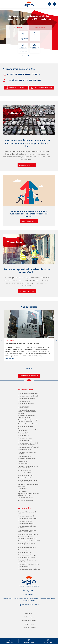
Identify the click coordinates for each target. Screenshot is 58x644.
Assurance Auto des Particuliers (35, 47)
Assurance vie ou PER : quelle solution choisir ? (28, 494)
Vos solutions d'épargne (26, 513)
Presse (33, 613)
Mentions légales (29, 629)
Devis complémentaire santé (43, 87)
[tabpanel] (29, 44)
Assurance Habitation (25, 450)
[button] (57, 352)
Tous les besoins (28, 56)
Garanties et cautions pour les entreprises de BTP (28, 479)
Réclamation (29, 626)
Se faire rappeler (48, 642)
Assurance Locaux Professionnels (29, 459)
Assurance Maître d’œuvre (26, 570)
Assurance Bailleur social (26, 536)
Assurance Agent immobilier (27, 528)
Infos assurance (45, 611)
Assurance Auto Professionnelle (28, 408)
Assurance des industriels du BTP (29, 553)
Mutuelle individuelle (25, 483)
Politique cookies (29, 636)
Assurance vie (35, 34)
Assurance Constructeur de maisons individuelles (27, 543)
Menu (4, 4)
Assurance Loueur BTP (25, 565)
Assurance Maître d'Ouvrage (27, 567)
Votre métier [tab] (40, 27)
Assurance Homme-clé (25, 453)
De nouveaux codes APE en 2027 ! (22, 356)
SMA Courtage (18, 611)
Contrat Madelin (23, 476)
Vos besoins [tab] (17, 27)
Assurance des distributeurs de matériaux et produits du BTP (28, 550)
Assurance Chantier (24, 413)
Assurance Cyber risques (26, 416)
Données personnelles (29, 633)
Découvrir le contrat (27, 177)
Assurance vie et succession (27, 471)
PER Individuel (23, 503)
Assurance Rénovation (25, 490)
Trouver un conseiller (29, 642)
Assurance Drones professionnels (29, 436)
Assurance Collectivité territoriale (29, 581)
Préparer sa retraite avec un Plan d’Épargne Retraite (29, 507)
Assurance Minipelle (24, 462)
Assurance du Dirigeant (25, 439)
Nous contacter (49, 4)
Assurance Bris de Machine (27, 411)
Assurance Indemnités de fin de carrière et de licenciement (28, 456)
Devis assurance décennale (18, 87)
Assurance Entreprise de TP (27, 560)
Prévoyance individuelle (26, 510)
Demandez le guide (27, 304)
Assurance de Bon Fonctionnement (24, 419)
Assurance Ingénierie (25, 562)
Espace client (8, 611)
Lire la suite (10, 371)
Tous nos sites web (29, 617)
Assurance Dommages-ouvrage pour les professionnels (23, 48)
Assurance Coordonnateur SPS (28, 547)
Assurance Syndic (24, 579)
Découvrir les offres (29, 234)
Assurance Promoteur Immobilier (28, 576)
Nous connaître (29, 606)
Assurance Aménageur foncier (28, 531)
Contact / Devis (10, 642)
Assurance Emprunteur (25, 488)
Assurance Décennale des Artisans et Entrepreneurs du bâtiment (27, 424)
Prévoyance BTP (23, 474)
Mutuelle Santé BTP (24, 485)
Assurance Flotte (23, 448)
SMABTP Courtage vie (31, 611)
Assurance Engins (24, 445)
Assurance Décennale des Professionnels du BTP (23, 36)
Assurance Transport (25, 469)
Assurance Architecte (25, 533)
